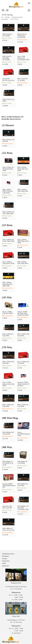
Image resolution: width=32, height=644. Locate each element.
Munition (7, 17)
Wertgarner (6, 556)
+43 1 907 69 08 (17, 622)
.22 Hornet (8, 125)
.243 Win (7, 297)
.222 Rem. (7, 153)
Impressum (5, 566)
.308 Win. (7, 447)
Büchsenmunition (17, 17)
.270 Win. (7, 347)
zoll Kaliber (5, 19)
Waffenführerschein (8, 554)
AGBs (4, 563)
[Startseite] (2, 17)
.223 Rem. (7, 225)
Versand (5, 559)
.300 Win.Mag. (10, 418)
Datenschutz (6, 561)
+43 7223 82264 (17, 589)
